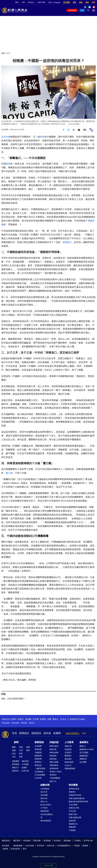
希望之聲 (51, 846)
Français (6, 723)
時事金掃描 (54, 753)
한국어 (32, 723)
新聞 (16, 742)
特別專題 (73, 785)
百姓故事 (72, 821)
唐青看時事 (54, 768)
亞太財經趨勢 (40, 775)
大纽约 (14, 719)
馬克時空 (53, 775)
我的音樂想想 (46, 821)
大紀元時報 (30, 846)
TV (83, 10)
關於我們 (17, 841)
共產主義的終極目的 (77, 798)
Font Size (85, 129)
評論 (14, 754)
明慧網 (77, 846)
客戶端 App (88, 841)
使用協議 (47, 841)
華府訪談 (38, 765)
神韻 (17, 2)
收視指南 (27, 841)
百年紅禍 (72, 811)
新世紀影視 (15, 849)
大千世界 (44, 808)
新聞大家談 (54, 746)
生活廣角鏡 (45, 789)
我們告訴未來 (74, 789)
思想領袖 (53, 759)
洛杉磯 (28, 719)
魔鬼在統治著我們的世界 (78, 802)
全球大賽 (25, 771)
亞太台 (63, 719)
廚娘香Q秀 (45, 811)
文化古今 (68, 765)
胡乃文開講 (84, 753)
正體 (39, 2)
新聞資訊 (24, 733)
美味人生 (44, 802)
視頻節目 (36, 733)
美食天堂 (44, 798)
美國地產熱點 (70, 768)
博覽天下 (16, 768)
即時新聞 (16, 764)
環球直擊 (38, 749)
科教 (21, 757)
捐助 (81, 2)
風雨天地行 (73, 814)
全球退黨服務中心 (64, 846)
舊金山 (55, 719)
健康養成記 (84, 756)
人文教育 (69, 742)
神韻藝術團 (18, 846)
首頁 (3, 53)
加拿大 (21, 719)
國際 (14, 747)
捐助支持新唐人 (73, 733)
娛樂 (28, 747)
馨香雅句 (68, 756)
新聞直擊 (38, 759)
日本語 (24, 723)
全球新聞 (38, 746)
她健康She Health (86, 749)
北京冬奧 (6, 137)
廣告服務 (67, 841)
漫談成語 (68, 759)
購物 (93, 2)
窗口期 (47, 463)
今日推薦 (25, 764)
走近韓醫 (83, 762)
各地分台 (31, 2)
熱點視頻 (25, 761)
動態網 (85, 846)
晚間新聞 (38, 756)
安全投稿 (57, 841)
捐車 (87, 2)
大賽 (23, 2)
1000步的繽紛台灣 (47, 816)
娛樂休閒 (45, 785)
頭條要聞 (16, 761)
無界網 (5, 849)
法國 (49, 719)
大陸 (14, 757)
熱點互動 (53, 749)
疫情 (42, 137)
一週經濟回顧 (40, 768)
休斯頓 (43, 719)
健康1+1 (83, 746)
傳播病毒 (43, 536)
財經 (21, 754)
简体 (44, 2)
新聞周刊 (38, 762)
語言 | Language (54, 2)
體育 (28, 750)
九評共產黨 (73, 805)
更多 (25, 849)
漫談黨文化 (73, 824)
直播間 (57, 733)
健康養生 (84, 742)
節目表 (47, 733)
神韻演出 (16, 771)
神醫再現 (83, 759)
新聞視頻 (39, 742)
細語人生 (53, 781)
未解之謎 (68, 746)
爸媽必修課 (69, 762)
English (82, 719)
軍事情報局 (54, 765)
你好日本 (44, 792)
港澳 (21, 747)
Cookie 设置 (48, 865)
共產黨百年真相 (75, 795)
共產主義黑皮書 (75, 817)
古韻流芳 (68, 753)
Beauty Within (46, 805)
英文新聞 (67, 2)
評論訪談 (54, 742)
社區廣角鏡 (39, 772)
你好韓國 (44, 795)
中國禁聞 (38, 753)
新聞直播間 (72, 10)
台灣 (21, 750)
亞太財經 (38, 778)
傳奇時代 (72, 792)
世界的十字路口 (56, 772)
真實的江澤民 (74, 808)
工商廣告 (72, 830)
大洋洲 (35, 719)
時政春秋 (53, 756)
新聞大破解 (54, 762)
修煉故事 (72, 827)
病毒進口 (15, 158)
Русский (15, 723)
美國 (14, 750)
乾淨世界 (41, 846)
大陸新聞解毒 (55, 778)
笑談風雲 (68, 749)
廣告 (75, 2)
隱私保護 (37, 841)
